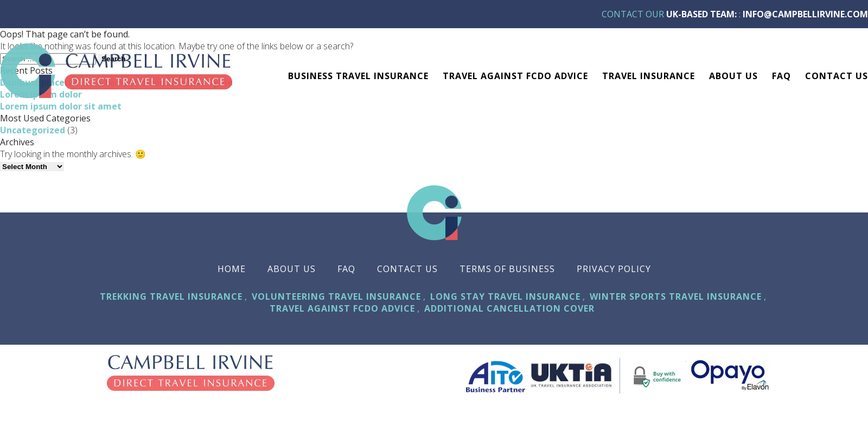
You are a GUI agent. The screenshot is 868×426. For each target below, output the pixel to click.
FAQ (781, 76)
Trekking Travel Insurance (171, 296)
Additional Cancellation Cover (509, 308)
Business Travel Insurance (358, 76)
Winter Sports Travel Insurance (676, 296)
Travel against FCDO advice (515, 76)
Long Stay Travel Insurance (505, 296)
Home (232, 269)
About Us (733, 76)
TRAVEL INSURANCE (649, 76)
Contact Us (837, 76)
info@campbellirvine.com (805, 14)
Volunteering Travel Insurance (336, 296)
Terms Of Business (507, 269)
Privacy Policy (614, 269)
